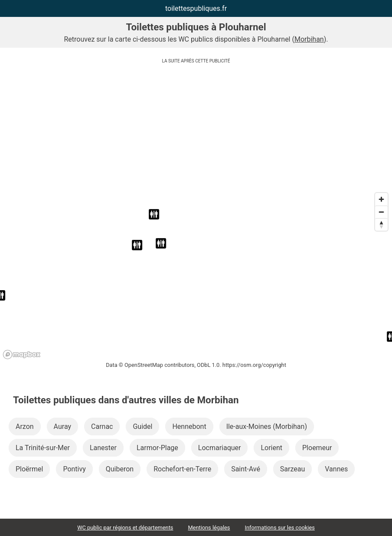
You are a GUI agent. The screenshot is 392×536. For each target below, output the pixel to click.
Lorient (271, 448)
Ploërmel (29, 469)
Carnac (102, 427)
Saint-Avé (246, 469)
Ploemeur (317, 448)
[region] (196, 275)
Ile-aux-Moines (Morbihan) (267, 427)
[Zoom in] (381, 199)
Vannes (336, 469)
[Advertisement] (196, 128)
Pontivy (74, 469)
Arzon (25, 427)
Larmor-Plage (157, 448)
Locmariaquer (220, 448)
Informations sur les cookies (279, 528)
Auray (62, 427)
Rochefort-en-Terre (182, 469)
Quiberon (120, 469)
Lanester (103, 448)
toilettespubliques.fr (196, 8)
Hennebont (189, 427)
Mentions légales (209, 528)
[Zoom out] (381, 212)
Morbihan (309, 39)
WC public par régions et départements (125, 528)
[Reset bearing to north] (381, 224)
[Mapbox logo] (22, 355)
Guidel (142, 427)
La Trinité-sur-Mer (43, 448)
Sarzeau (292, 469)
